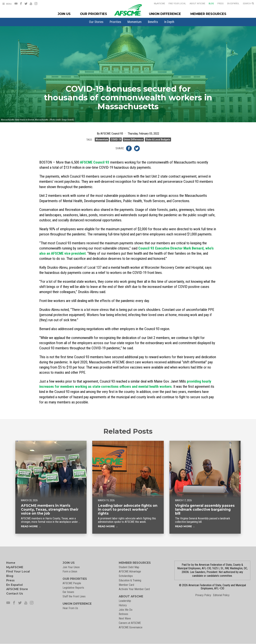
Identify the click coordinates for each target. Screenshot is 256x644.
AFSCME (157, 3)
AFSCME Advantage (130, 571)
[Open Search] (248, 4)
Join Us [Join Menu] (64, 14)
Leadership (125, 601)
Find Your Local (175, 3)
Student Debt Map (129, 567)
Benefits (153, 22)
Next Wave (125, 618)
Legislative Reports (73, 588)
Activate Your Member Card (134, 589)
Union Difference (133, 141)
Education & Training (130, 580)
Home (11, 563)
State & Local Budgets (158, 141)
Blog (209, 3)
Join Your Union (71, 567)
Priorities (115, 22)
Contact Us (15, 594)
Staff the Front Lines (74, 596)
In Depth (169, 22)
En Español (231, 3)
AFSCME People (72, 583)
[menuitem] (96, 22)
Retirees (123, 614)
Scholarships (126, 576)
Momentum (134, 22)
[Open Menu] (7, 4)
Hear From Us (70, 608)
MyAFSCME (15, 567)
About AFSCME (195, 3)
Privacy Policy (203, 595)
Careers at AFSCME (130, 623)
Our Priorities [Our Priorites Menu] (94, 14)
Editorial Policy (221, 595)
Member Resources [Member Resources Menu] (208, 14)
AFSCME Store (17, 589)
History (123, 605)
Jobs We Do (126, 610)
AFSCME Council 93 (95, 162)
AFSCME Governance (131, 627)
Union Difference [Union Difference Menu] (165, 14)
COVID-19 (116, 141)
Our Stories (96, 22)
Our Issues (68, 592)
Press (218, 3)
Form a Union (70, 571)
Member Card (126, 585)
